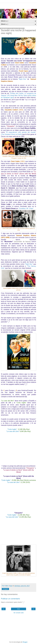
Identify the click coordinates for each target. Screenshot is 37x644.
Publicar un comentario (10, 599)
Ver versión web (18, 613)
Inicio (18, 609)
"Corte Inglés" (12, 429)
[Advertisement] (19, 5)
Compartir (5, 589)
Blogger (25, 642)
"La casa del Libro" (13, 431)
